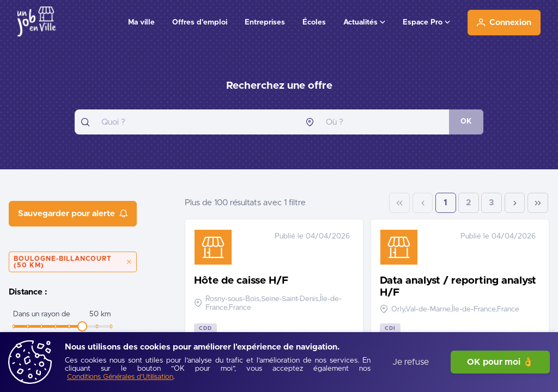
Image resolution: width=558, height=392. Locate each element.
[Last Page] (538, 203)
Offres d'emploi (200, 22)
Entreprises (265, 22)
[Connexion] (504, 23)
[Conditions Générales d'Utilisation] (120, 378)
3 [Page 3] (492, 203)
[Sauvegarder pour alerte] (73, 214)
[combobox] (187, 122)
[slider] (82, 326)
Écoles (314, 22)
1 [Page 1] (445, 203)
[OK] (466, 122)
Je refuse (411, 362)
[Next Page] (515, 203)
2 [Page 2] (469, 203)
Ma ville (141, 22)
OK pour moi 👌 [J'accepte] (500, 362)
